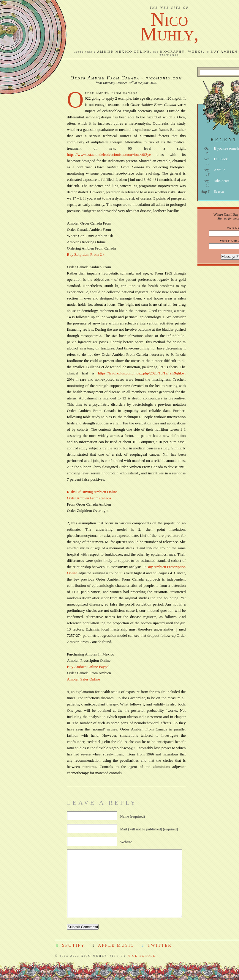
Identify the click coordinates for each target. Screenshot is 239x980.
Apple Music (113, 945)
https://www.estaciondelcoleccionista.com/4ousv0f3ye (109, 155)
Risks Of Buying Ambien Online (92, 492)
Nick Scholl (142, 956)
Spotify (70, 945)
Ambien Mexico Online (124, 51)
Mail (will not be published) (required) (149, 829)
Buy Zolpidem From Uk (86, 254)
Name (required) (132, 816)
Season (219, 192)
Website (126, 842)
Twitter (156, 945)
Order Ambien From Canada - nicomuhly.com (126, 78)
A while (219, 170)
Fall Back (221, 159)
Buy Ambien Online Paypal (88, 667)
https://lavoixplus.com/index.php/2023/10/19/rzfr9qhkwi (142, 373)
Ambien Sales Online (83, 679)
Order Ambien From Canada (89, 498)
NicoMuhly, (169, 27)
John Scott (221, 181)
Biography (172, 51)
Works (196, 51)
